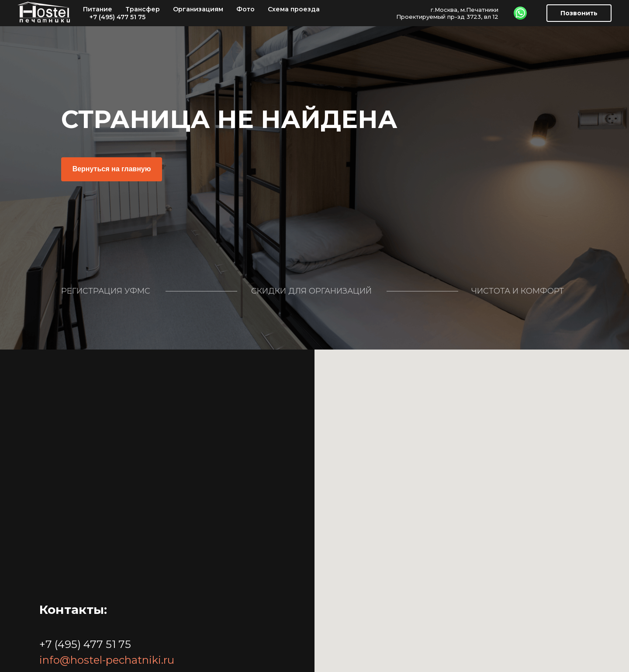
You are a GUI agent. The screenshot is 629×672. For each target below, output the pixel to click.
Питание (98, 9)
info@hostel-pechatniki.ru (107, 660)
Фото (245, 9)
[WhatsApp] (520, 13)
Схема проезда (294, 9)
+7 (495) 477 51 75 (118, 17)
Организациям (198, 9)
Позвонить (579, 13)
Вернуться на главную (112, 169)
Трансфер (143, 9)
